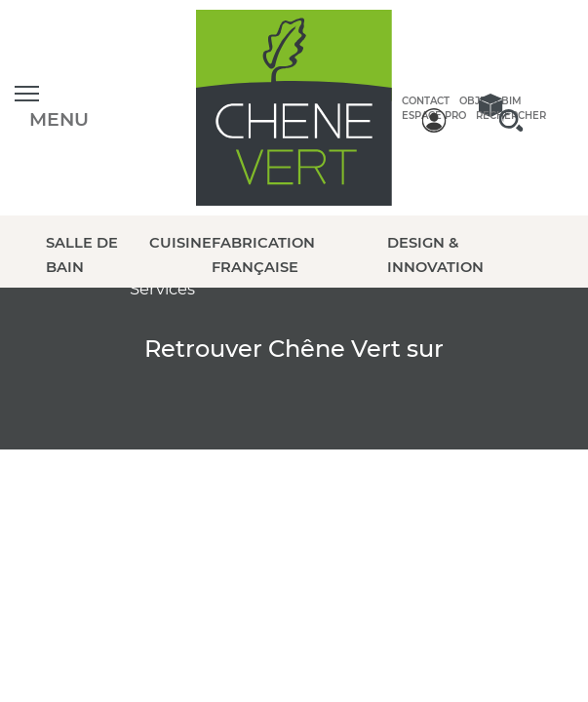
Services (162, 289)
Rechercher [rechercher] (511, 116)
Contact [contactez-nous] (426, 101)
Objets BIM (490, 101)
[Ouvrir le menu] (52, 108)
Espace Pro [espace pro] (434, 116)
